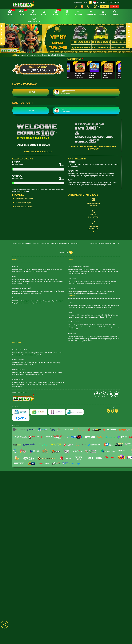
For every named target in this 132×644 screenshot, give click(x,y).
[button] (10, 38)
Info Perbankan (27, 244)
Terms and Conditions (57, 244)
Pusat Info (36, 244)
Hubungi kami (45, 244)
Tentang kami (16, 244)
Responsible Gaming (72, 244)
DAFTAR (115, 6)
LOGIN (104, 6)
